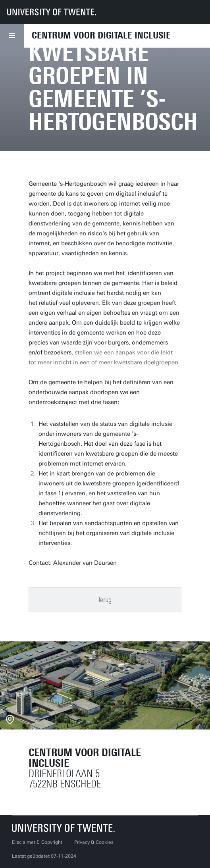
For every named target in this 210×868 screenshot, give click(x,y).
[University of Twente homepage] (52, 12)
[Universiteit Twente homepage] (64, 828)
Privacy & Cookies (94, 842)
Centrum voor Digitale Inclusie (101, 35)
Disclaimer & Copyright (37, 842)
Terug (105, 600)
